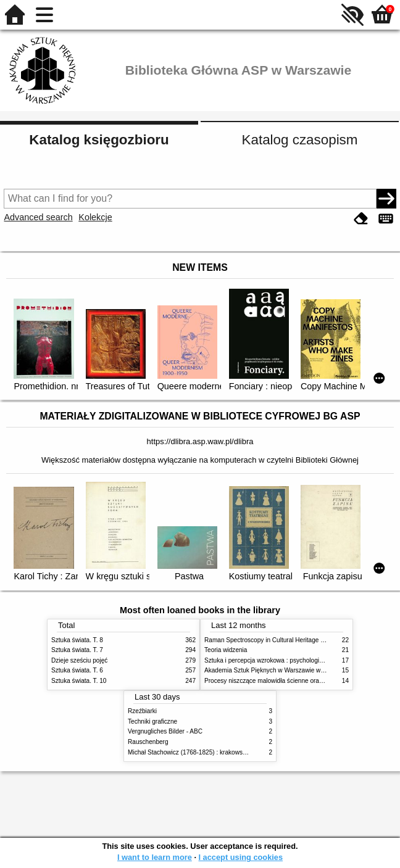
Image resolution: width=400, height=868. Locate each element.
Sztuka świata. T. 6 (77, 670)
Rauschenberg (148, 742)
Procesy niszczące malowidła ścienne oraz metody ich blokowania (296, 681)
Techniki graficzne (152, 721)
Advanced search (38, 217)
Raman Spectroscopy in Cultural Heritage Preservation (280, 640)
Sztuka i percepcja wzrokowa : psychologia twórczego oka (284, 660)
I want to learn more (155, 857)
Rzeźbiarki (142, 711)
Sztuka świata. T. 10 (79, 681)
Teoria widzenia (226, 650)
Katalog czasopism (300, 140)
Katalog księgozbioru (99, 140)
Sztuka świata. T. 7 (77, 650)
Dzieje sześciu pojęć (79, 660)
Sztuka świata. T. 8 (77, 640)
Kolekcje (95, 217)
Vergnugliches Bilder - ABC (165, 731)
